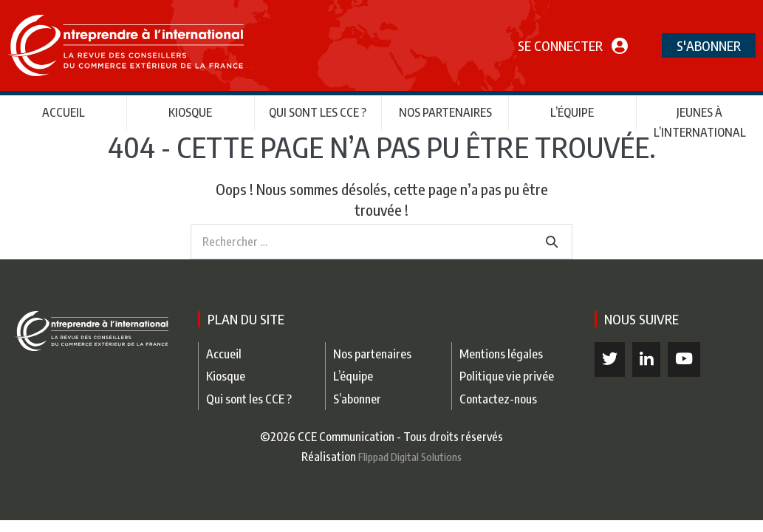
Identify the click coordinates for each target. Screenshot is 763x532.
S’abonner (357, 399)
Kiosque (190, 112)
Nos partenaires (445, 112)
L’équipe (572, 112)
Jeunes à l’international (700, 122)
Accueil (64, 112)
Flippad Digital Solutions (410, 457)
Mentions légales (501, 354)
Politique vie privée (507, 376)
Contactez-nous (498, 399)
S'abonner (709, 45)
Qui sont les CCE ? (318, 112)
